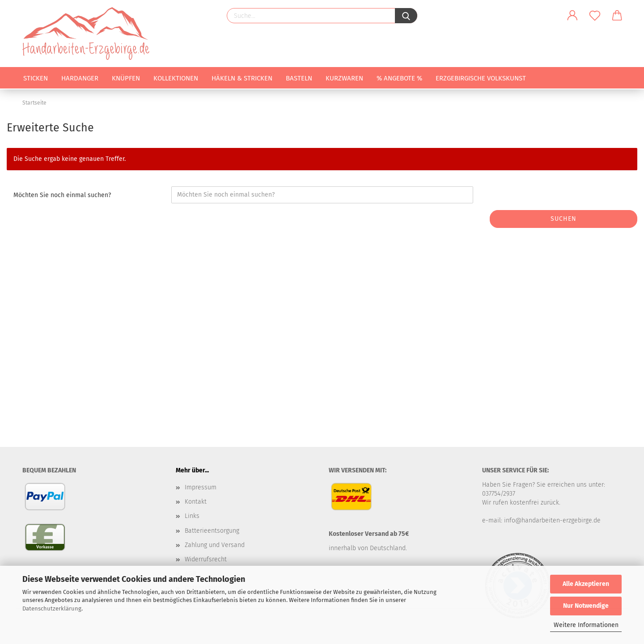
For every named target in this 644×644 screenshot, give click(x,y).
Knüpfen (126, 78)
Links (192, 516)
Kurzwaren (344, 78)
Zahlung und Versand (215, 545)
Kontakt (196, 502)
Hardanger (80, 78)
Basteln (299, 78)
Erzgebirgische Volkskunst (481, 78)
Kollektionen (176, 78)
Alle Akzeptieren (586, 584)
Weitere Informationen (586, 625)
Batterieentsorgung (212, 531)
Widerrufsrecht (206, 559)
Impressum (201, 487)
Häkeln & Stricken (242, 78)
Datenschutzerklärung (52, 608)
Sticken (36, 78)
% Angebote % (399, 78)
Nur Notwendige (586, 606)
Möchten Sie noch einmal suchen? (62, 195)
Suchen (563, 219)
